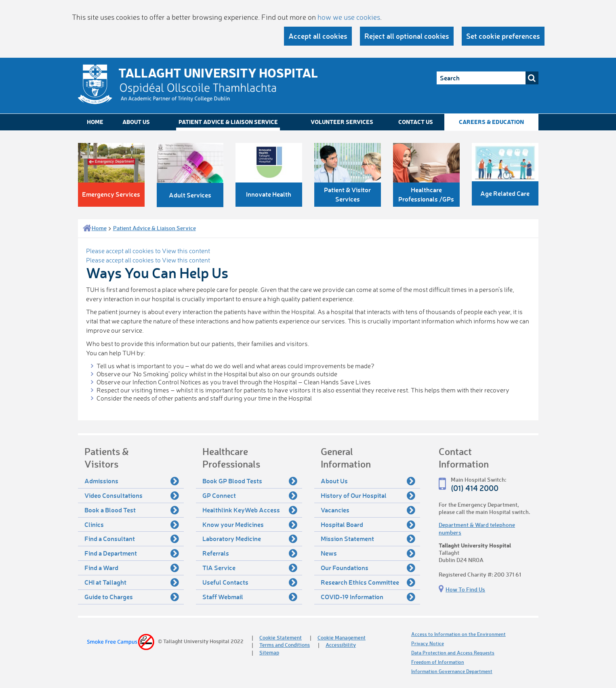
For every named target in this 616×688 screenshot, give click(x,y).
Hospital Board (368, 524)
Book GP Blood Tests (250, 481)
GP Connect (250, 495)
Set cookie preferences (503, 36)
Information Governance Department (452, 671)
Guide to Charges (132, 597)
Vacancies (368, 510)
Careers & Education (491, 122)
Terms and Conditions (285, 645)
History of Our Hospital (368, 495)
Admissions (132, 481)
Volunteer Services (342, 122)
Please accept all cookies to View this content (148, 251)
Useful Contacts (250, 582)
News (368, 553)
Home (95, 122)
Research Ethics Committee (368, 582)
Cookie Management (342, 637)
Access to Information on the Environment (458, 634)
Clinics (132, 524)
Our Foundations (368, 568)
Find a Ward (132, 568)
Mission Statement (368, 539)
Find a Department (132, 553)
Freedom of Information (438, 662)
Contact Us (416, 122)
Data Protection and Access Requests (453, 653)
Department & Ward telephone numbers (477, 528)
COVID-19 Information (368, 597)
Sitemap (269, 652)
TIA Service (250, 568)
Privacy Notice (428, 643)
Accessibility (341, 645)
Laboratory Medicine (250, 539)
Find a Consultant (132, 539)
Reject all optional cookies (407, 36)
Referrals (250, 553)
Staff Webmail (250, 597)
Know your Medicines (250, 524)
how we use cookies (349, 17)
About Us (136, 122)
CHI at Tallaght (132, 582)
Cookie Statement (281, 637)
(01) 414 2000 (475, 488)
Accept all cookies (318, 36)
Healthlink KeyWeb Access (250, 510)
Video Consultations (132, 495)
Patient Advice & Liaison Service (228, 122)
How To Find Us (465, 589)
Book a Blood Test (132, 510)
